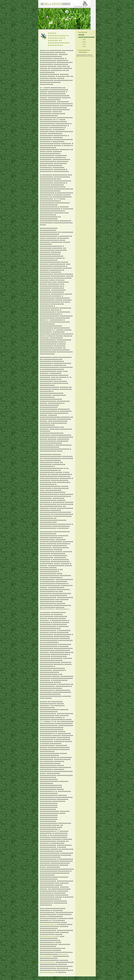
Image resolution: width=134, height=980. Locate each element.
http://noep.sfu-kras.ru (48, 962)
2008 (84, 42)
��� (92, 56)
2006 (84, 47)
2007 (84, 44)
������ (83, 32)
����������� (86, 37)
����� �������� (83, 56)
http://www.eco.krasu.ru (48, 924)
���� (81, 35)
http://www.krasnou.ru (48, 972)
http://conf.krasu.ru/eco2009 (50, 936)
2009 (84, 40)
